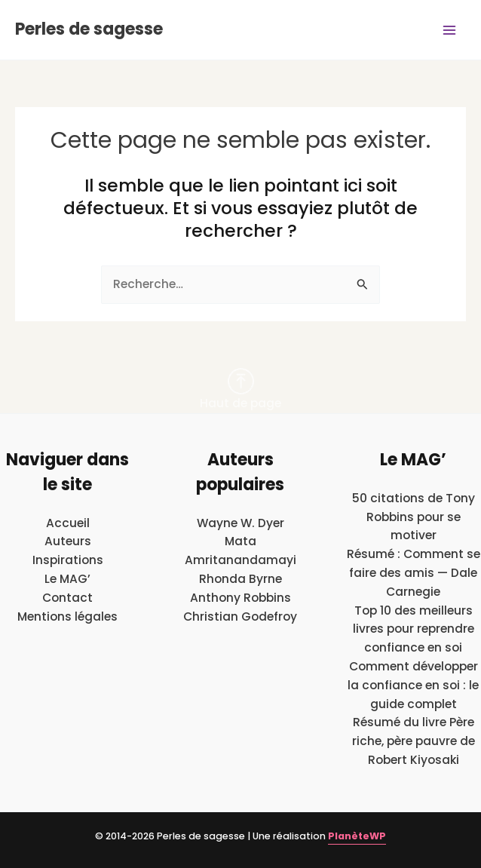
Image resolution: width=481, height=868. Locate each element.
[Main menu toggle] (450, 30)
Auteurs (68, 541)
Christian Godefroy (240, 616)
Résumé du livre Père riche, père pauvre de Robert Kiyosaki (414, 741)
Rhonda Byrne (240, 579)
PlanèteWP (357, 836)
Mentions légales (67, 616)
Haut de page (240, 390)
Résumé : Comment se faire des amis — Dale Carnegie (414, 573)
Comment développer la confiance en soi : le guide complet (413, 685)
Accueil (68, 523)
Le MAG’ (67, 579)
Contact (67, 598)
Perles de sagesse (89, 29)
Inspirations (68, 560)
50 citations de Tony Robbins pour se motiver (414, 517)
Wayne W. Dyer (240, 523)
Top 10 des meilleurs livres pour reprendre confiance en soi (414, 629)
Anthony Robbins (240, 598)
